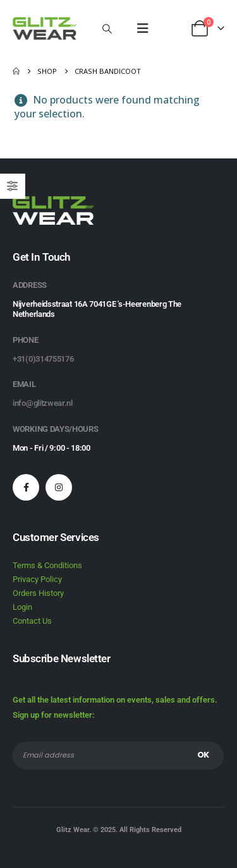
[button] (107, 28)
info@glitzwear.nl (43, 403)
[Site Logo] (45, 28)
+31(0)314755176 (43, 359)
